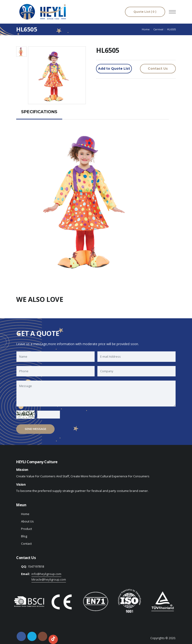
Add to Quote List (114, 69)
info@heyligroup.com (46, 574)
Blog (24, 536)
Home (146, 29)
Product (26, 529)
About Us (27, 521)
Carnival (158, 29)
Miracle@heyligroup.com (49, 579)
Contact (26, 544)
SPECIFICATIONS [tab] (39, 112)
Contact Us (158, 69)
